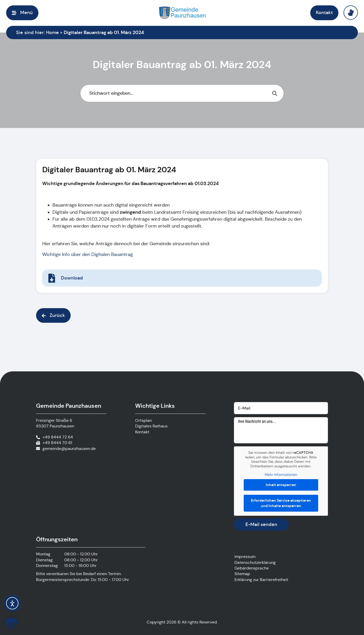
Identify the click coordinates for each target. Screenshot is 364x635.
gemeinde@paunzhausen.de (69, 449)
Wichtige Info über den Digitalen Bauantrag (88, 254)
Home (52, 33)
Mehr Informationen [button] (281, 475)
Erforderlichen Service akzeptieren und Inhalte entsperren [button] (281, 503)
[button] (22, 13)
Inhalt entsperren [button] (281, 485)
